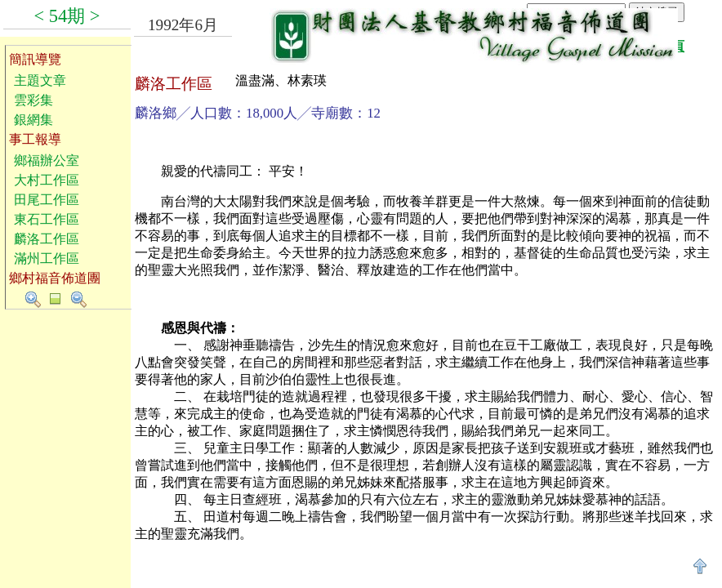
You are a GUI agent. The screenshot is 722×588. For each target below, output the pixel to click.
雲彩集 (33, 100)
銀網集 (33, 120)
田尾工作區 (47, 200)
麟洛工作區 (47, 239)
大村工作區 (47, 180)
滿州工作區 (47, 258)
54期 (67, 16)
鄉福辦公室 (47, 160)
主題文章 (40, 80)
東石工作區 (47, 219)
